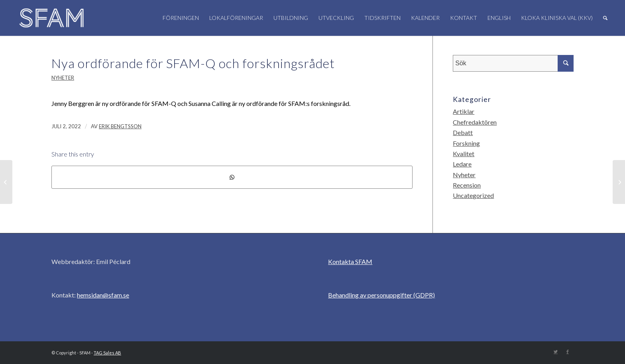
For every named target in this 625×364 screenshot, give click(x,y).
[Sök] (605, 18)
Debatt (463, 132)
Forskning (466, 143)
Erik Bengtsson (120, 126)
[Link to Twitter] (556, 352)
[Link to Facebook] (568, 352)
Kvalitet (464, 154)
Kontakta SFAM (350, 261)
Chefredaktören (475, 122)
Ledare (462, 164)
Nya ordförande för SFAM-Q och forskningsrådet (193, 63)
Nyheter (63, 78)
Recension (467, 185)
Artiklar (464, 111)
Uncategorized (473, 195)
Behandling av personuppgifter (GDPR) (381, 295)
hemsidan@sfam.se (103, 295)
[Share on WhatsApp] (232, 177)
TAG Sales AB (107, 353)
